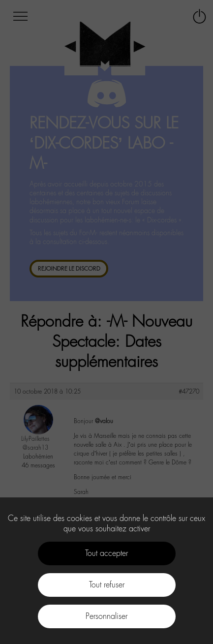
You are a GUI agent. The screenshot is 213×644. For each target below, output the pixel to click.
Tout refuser (107, 585)
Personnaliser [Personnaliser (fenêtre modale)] (106, 616)
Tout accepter (106, 553)
